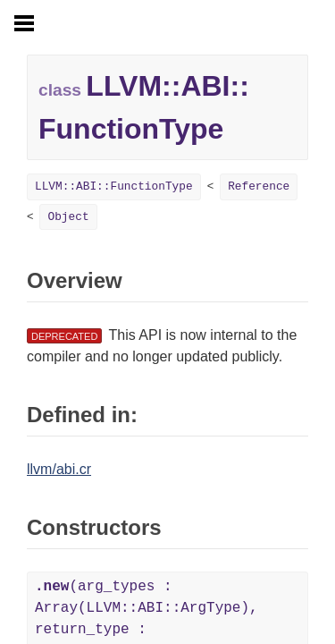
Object (68, 217)
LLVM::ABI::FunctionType (114, 186)
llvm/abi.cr (59, 469)
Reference (259, 186)
